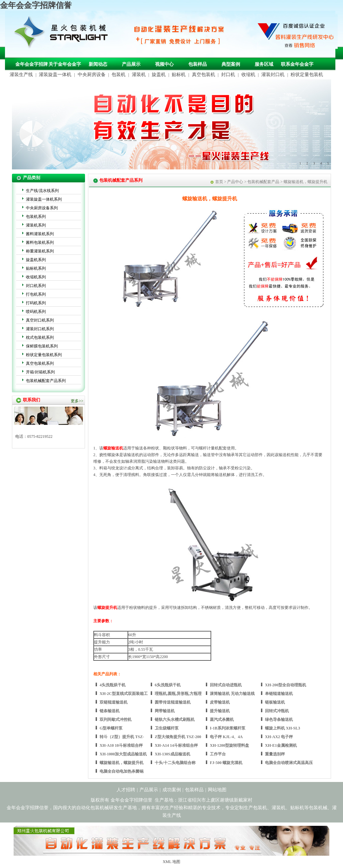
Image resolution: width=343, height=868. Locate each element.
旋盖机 (159, 75)
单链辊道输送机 (279, 694)
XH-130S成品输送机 (172, 754)
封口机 (228, 75)
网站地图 (217, 790)
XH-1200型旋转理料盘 (229, 745)
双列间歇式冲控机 (116, 720)
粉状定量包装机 (307, 75)
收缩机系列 (36, 277)
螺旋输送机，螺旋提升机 (122, 763)
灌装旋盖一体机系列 (44, 199)
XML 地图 (171, 862)
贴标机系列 (36, 268)
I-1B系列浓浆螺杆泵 (228, 728)
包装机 (119, 75)
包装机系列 (36, 217)
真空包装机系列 (40, 363)
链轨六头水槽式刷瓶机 (175, 720)
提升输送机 (220, 711)
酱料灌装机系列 (40, 234)
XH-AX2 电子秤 (279, 737)
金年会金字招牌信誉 (36, 5)
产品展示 (131, 64)
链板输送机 (275, 702)
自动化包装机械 (93, 808)
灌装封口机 (273, 75)
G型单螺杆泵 (111, 728)
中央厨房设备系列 (42, 208)
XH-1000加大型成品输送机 (123, 754)
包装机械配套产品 (263, 182)
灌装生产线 (21, 75)
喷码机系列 (36, 312)
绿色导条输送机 (279, 720)
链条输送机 (110, 711)
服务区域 (264, 64)
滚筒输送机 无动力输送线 (232, 694)
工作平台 (218, 754)
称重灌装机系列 (40, 251)
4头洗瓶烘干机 (113, 685)
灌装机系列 (36, 225)
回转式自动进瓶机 (226, 685)
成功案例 (172, 790)
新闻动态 (98, 64)
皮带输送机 (220, 702)
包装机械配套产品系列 (46, 381)
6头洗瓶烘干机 (168, 685)
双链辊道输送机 (114, 702)
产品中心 (235, 182)
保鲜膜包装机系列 (42, 346)
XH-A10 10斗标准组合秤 (121, 745)
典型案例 (231, 64)
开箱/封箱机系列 (40, 372)
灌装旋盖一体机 (55, 75)
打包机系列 (36, 294)
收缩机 (248, 75)
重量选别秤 (275, 754)
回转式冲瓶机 (277, 711)
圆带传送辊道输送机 (173, 702)
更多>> (77, 401)
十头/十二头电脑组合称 (175, 763)
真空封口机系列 (40, 320)
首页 (219, 182)
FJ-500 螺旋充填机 (226, 763)
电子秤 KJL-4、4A (226, 737)
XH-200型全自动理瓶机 (286, 685)
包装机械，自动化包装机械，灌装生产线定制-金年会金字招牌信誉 (63, 34)
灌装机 (139, 75)
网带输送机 (165, 711)
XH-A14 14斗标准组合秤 (176, 745)
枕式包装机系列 (40, 338)
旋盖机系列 (36, 260)
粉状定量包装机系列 (44, 355)
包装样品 (198, 64)
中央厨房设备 (92, 75)
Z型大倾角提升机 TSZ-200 (178, 737)
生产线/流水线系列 (42, 191)
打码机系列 (36, 303)
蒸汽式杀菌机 (222, 720)
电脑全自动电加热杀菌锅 (122, 771)
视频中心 (164, 64)
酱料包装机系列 (40, 242)
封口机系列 (36, 286)
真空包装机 (204, 75)
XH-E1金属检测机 (281, 745)
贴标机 (179, 75)
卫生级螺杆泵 (167, 728)
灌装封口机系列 (40, 329)
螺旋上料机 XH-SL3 (283, 728)
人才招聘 (126, 790)
